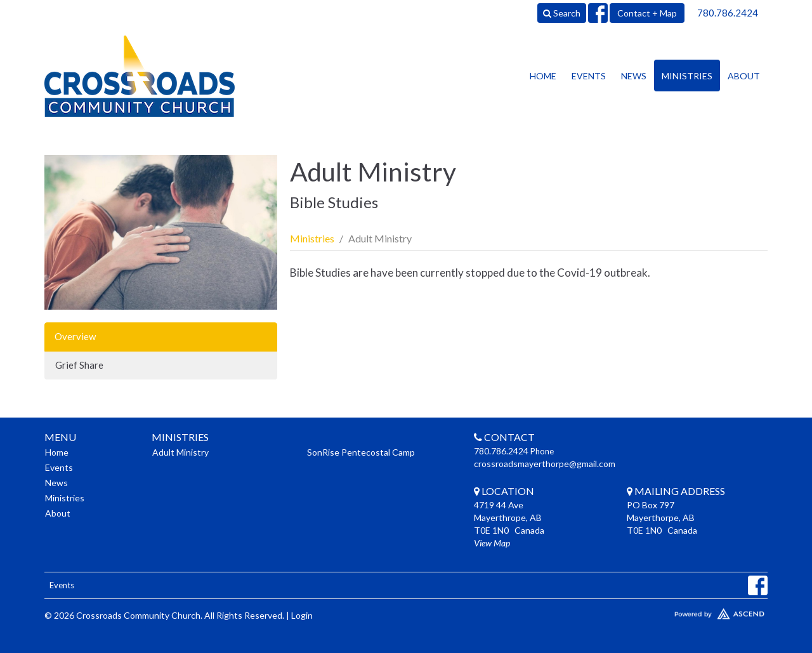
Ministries (687, 76)
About (744, 76)
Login (302, 615)
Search (562, 13)
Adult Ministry (180, 452)
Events (589, 76)
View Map (492, 543)
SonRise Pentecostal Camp (361, 452)
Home (543, 76)
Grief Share (79, 365)
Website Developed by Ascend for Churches (682, 611)
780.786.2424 (728, 13)
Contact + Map (647, 13)
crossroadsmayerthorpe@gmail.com (545, 464)
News (634, 76)
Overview (75, 336)
